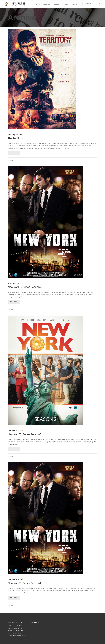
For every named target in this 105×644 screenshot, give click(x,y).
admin (11, 161)
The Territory (15, 138)
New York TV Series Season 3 (25, 287)
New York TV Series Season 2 (25, 434)
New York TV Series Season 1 (24, 583)
